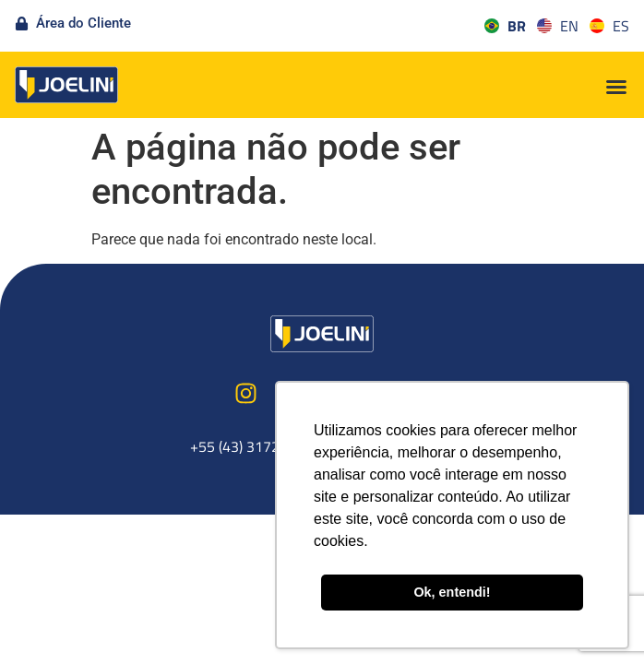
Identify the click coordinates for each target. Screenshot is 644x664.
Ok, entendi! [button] (452, 592)
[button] (616, 87)
